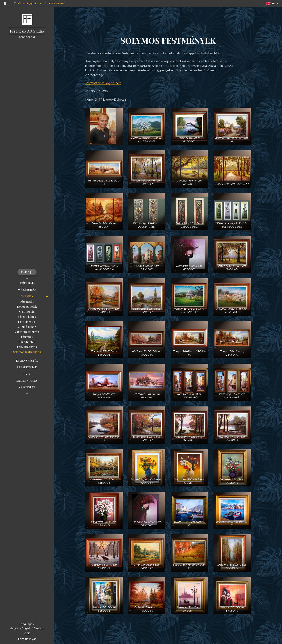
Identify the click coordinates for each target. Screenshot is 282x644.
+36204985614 (57, 3)
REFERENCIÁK (27, 639)
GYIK (27, 633)
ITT (101, 100)
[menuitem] (27, 283)
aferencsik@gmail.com (29, 3)
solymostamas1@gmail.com (103, 83)
